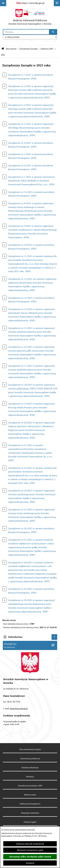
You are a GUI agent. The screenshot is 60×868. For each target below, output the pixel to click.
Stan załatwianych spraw (30, 749)
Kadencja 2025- (47, 49)
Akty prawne (11, 49)
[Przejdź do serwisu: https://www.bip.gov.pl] (30, 3)
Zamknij (30, 863)
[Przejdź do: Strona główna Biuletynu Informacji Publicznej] (3, 49)
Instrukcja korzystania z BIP (30, 786)
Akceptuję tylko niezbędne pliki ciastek (30, 857)
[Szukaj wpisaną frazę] (53, 32)
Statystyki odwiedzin (30, 813)
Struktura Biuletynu (30, 768)
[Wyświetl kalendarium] (54, 637)
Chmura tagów (30, 822)
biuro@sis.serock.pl (19, 708)
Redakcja (30, 777)
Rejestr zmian (30, 795)
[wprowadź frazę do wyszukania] (26, 32)
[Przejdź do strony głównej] (30, 18)
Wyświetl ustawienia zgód (30, 850)
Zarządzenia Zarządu (29, 49)
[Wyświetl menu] (57, 3)
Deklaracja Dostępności (30, 804)
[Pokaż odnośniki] (3, 3)
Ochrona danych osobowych (30, 844)
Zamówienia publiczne (30, 759)
